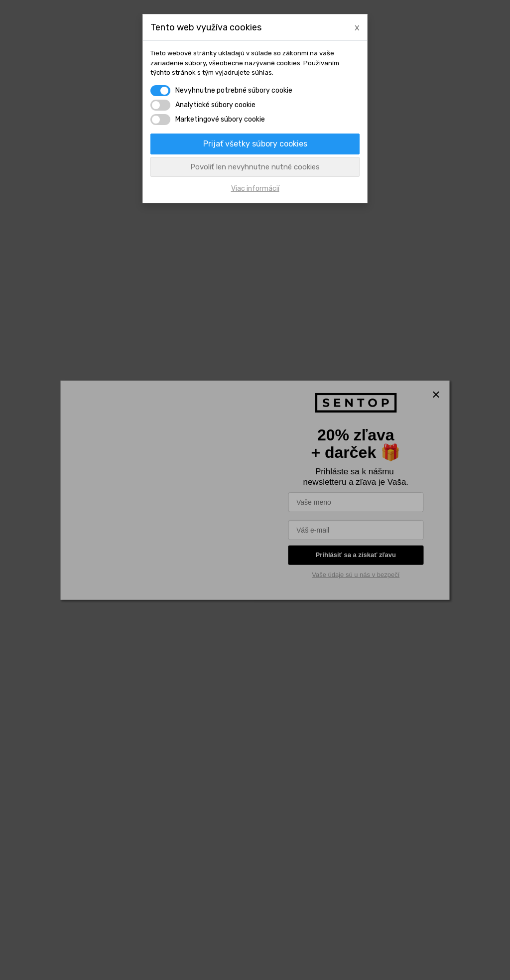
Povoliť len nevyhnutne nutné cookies (255, 167)
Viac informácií (255, 189)
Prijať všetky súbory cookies (255, 144)
